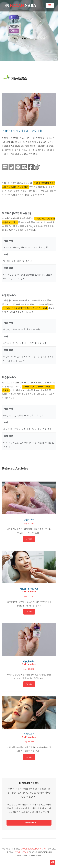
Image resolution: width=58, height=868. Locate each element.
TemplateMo (22, 852)
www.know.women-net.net (34, 849)
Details (29, 539)
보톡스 (25, 38)
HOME (14, 39)
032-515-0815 (29, 823)
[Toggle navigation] (50, 5)
